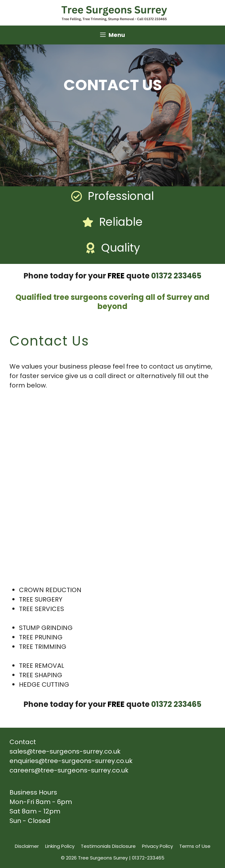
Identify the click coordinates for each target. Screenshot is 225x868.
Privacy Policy (157, 846)
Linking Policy (60, 846)
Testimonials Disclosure (108, 846)
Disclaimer (27, 846)
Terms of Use (195, 846)
